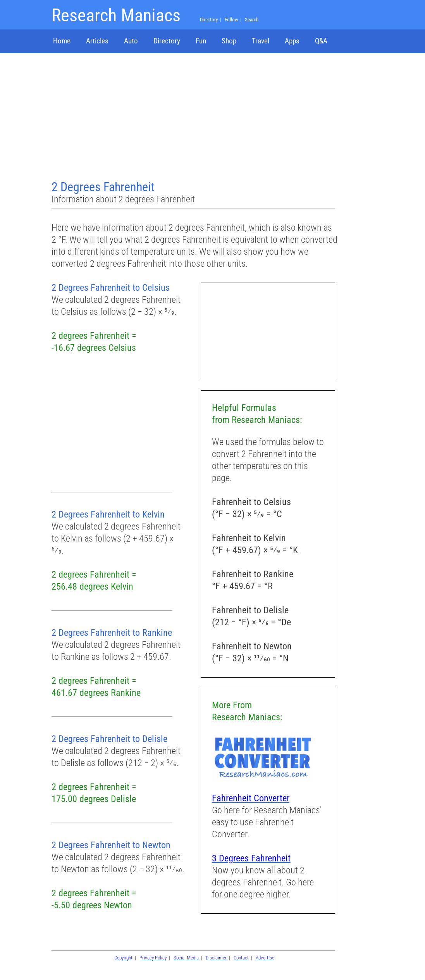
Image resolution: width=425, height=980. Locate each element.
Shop (229, 41)
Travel (261, 41)
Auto (131, 41)
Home (62, 41)
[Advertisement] (194, 117)
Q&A (321, 41)
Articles (97, 41)
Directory (167, 41)
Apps (292, 41)
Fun (201, 41)
